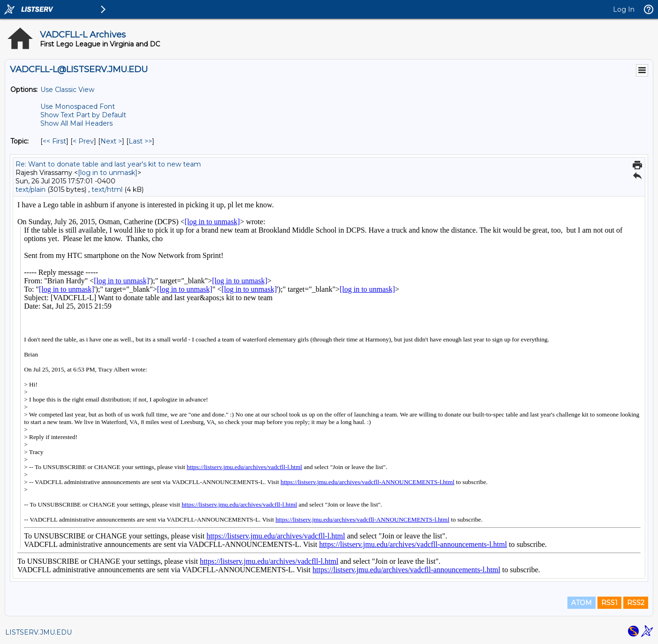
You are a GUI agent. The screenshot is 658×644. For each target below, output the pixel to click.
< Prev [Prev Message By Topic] (83, 141)
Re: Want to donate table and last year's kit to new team (108, 164)
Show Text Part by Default (83, 115)
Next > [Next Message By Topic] (111, 141)
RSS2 (636, 603)
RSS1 (609, 603)
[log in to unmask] (108, 173)
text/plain (31, 189)
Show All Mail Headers (77, 123)
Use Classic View (67, 90)
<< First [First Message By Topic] (54, 141)
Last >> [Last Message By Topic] (140, 141)
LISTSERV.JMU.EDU (38, 632)
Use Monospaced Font (78, 106)
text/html (107, 189)
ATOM (581, 603)
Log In (624, 9)
